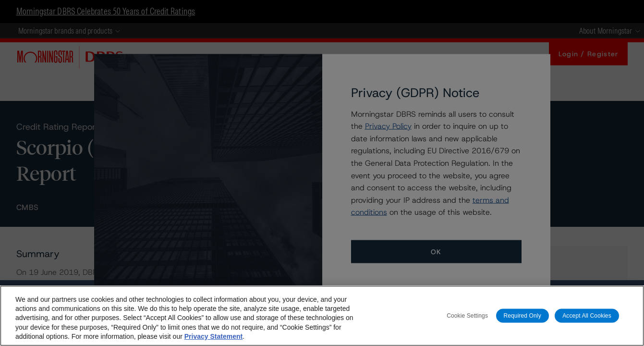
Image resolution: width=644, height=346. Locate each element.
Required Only (522, 315)
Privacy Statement (213, 336)
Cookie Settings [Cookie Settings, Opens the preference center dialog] (467, 315)
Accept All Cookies (587, 315)
